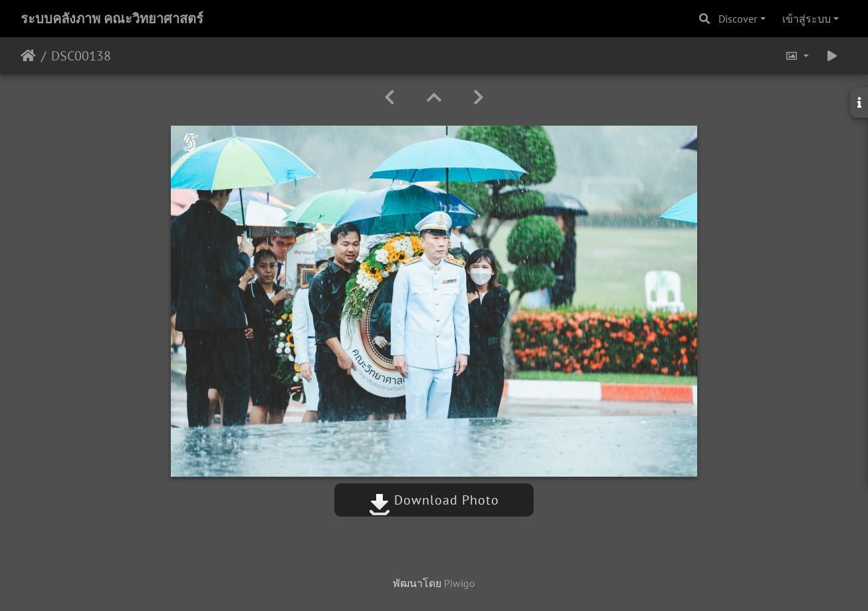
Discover (738, 19)
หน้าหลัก (28, 56)
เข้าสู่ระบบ (807, 19)
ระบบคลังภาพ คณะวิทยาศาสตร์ (112, 19)
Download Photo (434, 500)
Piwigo (460, 583)
